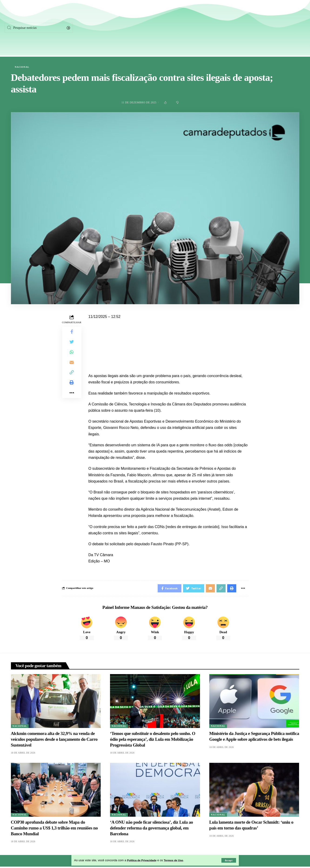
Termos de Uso (177, 860)
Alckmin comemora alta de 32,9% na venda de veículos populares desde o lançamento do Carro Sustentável (54, 740)
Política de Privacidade (143, 860)
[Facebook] (245, 28)
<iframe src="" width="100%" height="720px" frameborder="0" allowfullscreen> (168, 342)
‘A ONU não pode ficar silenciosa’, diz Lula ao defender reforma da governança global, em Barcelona (152, 829)
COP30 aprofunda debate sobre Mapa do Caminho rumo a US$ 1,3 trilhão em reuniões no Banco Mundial (54, 829)
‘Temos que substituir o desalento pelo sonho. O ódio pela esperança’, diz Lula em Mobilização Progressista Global (153, 740)
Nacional (22, 67)
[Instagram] (280, 28)
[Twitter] (262, 28)
